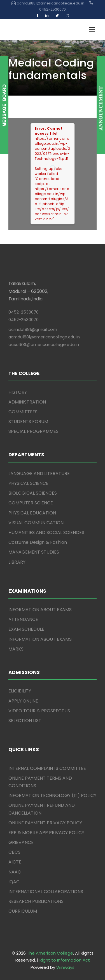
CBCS (14, 852)
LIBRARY (17, 562)
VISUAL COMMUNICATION (36, 523)
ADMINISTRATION (27, 402)
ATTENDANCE (23, 619)
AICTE (15, 862)
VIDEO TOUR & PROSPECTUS (39, 711)
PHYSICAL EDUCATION (32, 513)
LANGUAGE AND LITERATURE (39, 474)
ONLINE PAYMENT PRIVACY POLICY (45, 823)
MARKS (16, 649)
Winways (65, 967)
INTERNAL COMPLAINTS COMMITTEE (47, 768)
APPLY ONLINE (23, 701)
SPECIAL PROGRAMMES (33, 431)
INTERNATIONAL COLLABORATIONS (46, 892)
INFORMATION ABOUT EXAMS (40, 610)
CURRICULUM (23, 911)
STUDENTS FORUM (28, 422)
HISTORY (18, 392)
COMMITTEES (23, 412)
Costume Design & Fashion (38, 542)
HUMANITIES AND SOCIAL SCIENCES (46, 532)
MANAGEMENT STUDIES (34, 552)
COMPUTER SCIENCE (31, 503)
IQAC (14, 882)
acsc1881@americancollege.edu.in (44, 344)
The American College (50, 953)
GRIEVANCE (21, 842)
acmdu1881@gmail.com (33, 329)
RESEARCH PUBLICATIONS (36, 901)
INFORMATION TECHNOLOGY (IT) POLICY (52, 795)
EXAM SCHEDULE (26, 629)
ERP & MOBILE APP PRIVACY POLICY (46, 833)
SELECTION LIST (25, 721)
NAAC (15, 872)
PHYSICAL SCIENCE (28, 483)
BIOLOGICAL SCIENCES (33, 493)
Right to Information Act (65, 960)
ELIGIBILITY (20, 691)
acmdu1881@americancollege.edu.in (44, 337)
